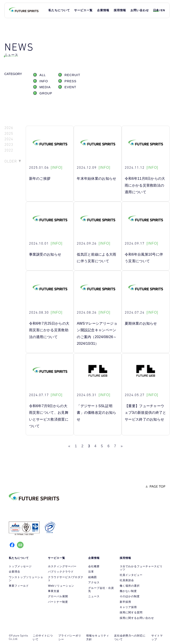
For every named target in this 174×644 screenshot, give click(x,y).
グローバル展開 (58, 596)
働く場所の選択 (130, 586)
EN (163, 10)
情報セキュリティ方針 (98, 637)
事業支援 (54, 591)
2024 (9, 139)
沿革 (91, 572)
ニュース (94, 596)
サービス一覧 (83, 10)
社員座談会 (127, 580)
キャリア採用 (128, 607)
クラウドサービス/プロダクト (66, 579)
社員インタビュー (131, 575)
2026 (9, 128)
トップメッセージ (20, 566)
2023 (9, 145)
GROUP (46, 93)
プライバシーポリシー (70, 637)
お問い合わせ (140, 10)
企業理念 (15, 572)
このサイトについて (43, 637)
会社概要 (94, 566)
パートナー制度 (58, 602)
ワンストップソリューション (26, 579)
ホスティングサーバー (62, 566)
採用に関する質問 (131, 612)
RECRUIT (72, 75)
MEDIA (45, 87)
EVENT (70, 87)
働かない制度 (128, 591)
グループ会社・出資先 (101, 590)
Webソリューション (61, 586)
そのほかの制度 (130, 596)
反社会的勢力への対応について (130, 637)
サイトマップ (157, 637)
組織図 (92, 577)
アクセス (94, 582)
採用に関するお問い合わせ (137, 618)
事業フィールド (19, 586)
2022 (9, 150)
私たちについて (59, 10)
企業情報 (103, 10)
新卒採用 (125, 602)
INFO (44, 81)
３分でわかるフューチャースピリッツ (141, 568)
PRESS (70, 81)
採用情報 (120, 10)
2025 (9, 134)
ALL (43, 75)
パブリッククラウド (61, 572)
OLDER (11, 161)
